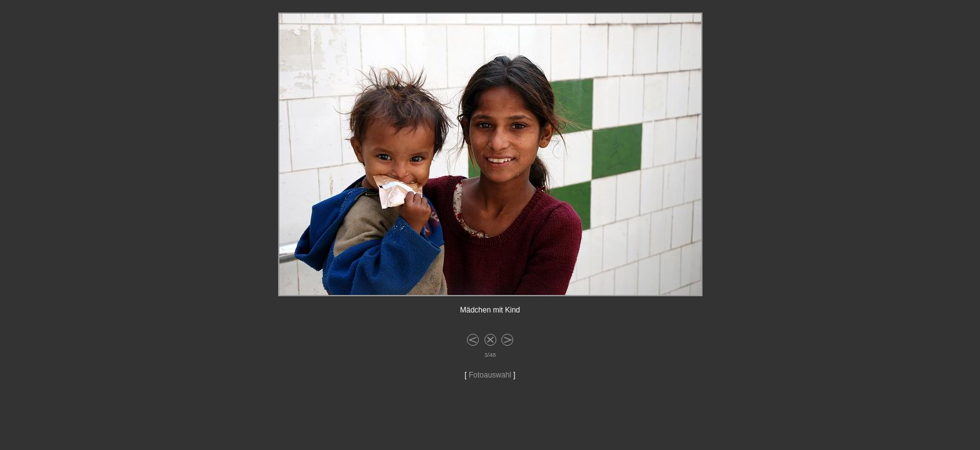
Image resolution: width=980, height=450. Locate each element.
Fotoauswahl (490, 375)
